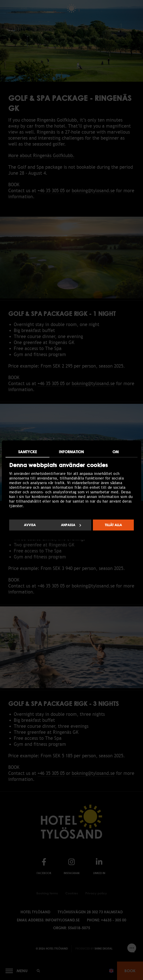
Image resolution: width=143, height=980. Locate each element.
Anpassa (71, 525)
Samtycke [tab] (28, 452)
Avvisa (30, 525)
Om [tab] (116, 452)
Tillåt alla (113, 525)
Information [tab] (71, 452)
